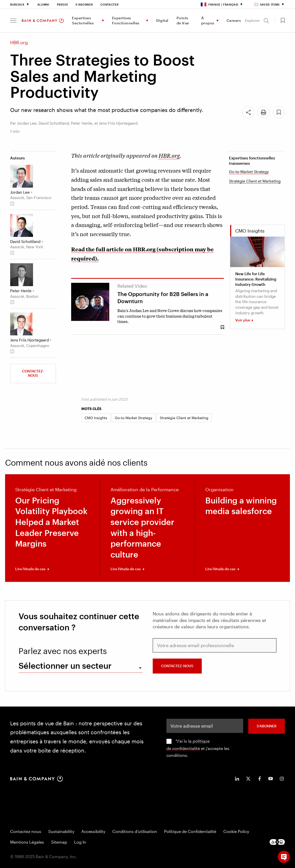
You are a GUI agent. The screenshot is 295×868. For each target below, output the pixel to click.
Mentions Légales (27, 842)
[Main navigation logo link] (43, 21)
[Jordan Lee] (22, 176)
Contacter (109, 4)
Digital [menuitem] (162, 20)
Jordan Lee (20, 192)
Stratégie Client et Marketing (255, 181)
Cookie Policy (236, 831)
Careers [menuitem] (234, 20)
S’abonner (84, 4)
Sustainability (61, 831)
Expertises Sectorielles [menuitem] (83, 20)
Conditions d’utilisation (135, 831)
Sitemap (59, 842)
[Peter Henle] (22, 275)
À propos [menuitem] (208, 20)
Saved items (267, 4)
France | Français (220, 4)
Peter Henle (21, 291)
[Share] (248, 112)
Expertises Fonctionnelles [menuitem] (126, 20)
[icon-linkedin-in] (237, 779)
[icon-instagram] (282, 779)
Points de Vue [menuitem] (183, 20)
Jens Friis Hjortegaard (29, 340)
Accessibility (93, 831)
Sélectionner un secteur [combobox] (65, 666)
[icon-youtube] (271, 779)
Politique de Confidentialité (190, 831)
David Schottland (25, 241)
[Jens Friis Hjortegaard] (22, 324)
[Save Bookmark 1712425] (222, 327)
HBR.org (169, 155)
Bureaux (17, 4)
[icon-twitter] (248, 779)
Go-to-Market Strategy (249, 172)
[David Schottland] (22, 225)
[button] (13, 21)
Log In (80, 842)
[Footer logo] (277, 842)
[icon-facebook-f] (259, 779)
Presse (63, 4)
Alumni (43, 4)
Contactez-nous (33, 373)
